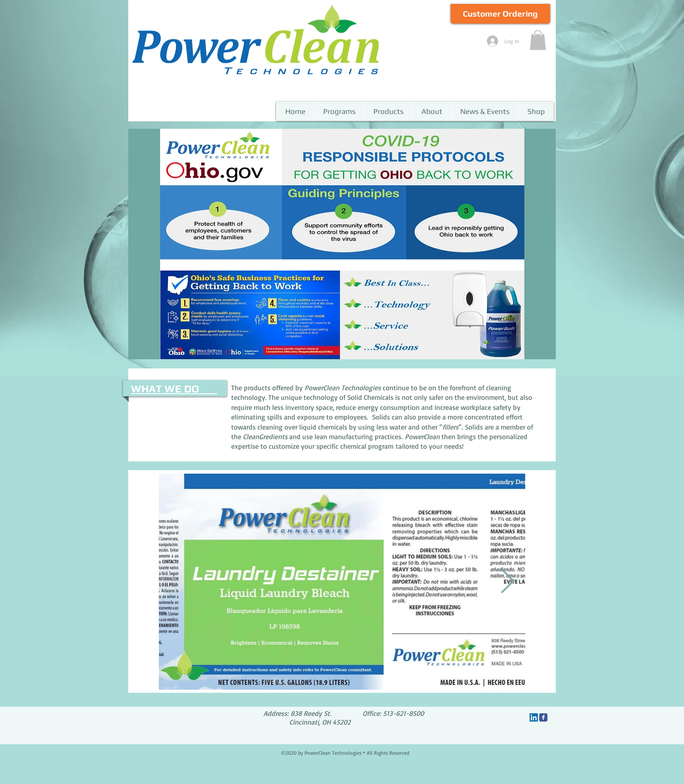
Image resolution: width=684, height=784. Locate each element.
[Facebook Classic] (543, 717)
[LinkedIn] (534, 717)
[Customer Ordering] (500, 14)
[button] (538, 40)
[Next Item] (507, 582)
